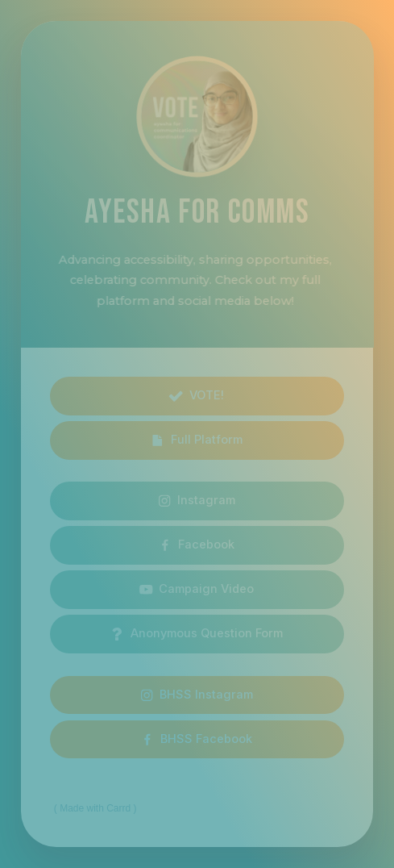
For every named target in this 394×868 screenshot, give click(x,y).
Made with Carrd (95, 808)
